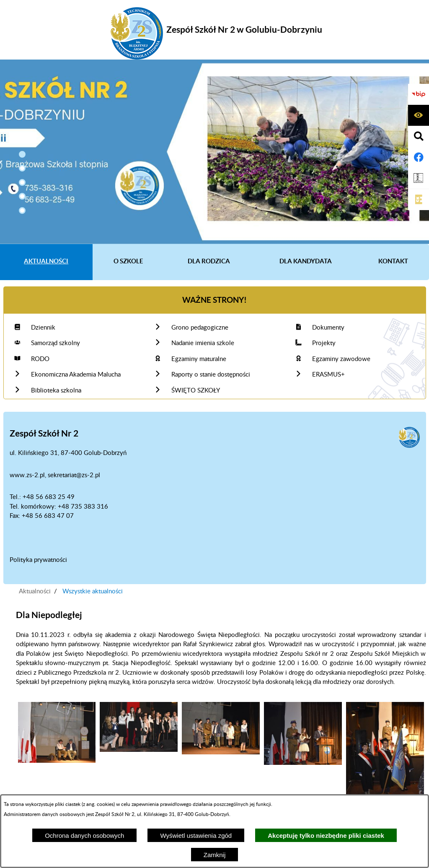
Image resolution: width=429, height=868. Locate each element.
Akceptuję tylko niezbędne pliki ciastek (326, 836)
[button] (22, 154)
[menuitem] (46, 262)
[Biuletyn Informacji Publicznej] (419, 94)
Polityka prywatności (38, 560)
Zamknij (215, 855)
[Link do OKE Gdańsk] (419, 178)
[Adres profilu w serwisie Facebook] (419, 157)
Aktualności (35, 591)
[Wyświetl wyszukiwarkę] (419, 136)
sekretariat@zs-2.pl (74, 475)
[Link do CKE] (419, 200)
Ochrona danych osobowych (84, 836)
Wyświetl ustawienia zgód (196, 836)
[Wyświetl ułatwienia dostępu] (419, 115)
